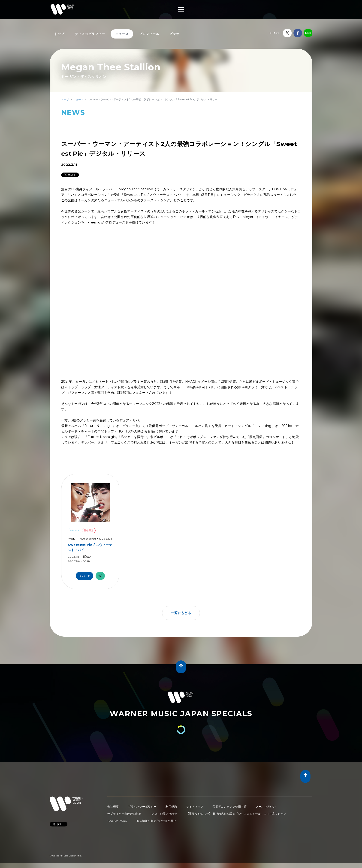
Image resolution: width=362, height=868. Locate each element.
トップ (59, 34)
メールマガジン (266, 807)
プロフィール (149, 34)
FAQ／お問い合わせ (164, 814)
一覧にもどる (181, 613)
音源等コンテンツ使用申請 (229, 807)
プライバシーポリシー (142, 807)
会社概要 (113, 807)
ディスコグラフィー (90, 34)
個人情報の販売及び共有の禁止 (156, 821)
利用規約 (171, 807)
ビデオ (175, 34)
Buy (86, 576)
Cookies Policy (117, 821)
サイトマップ (195, 807)
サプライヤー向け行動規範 (124, 814)
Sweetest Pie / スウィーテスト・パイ (90, 547)
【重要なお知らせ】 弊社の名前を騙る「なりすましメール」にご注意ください (236, 814)
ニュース (122, 34)
